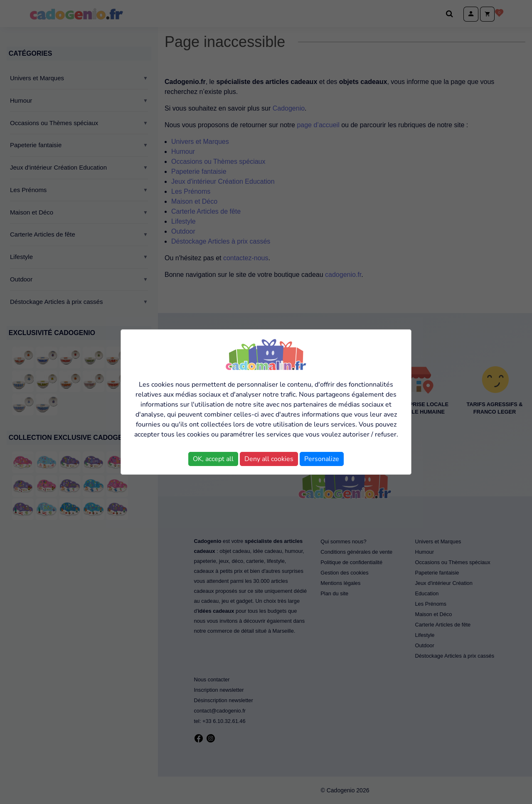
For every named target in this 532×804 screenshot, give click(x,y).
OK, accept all (213, 459)
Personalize (322, 459)
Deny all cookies (269, 459)
